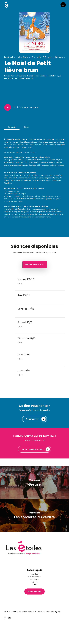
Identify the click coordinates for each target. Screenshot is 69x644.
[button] (63, 5)
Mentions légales (54, 611)
